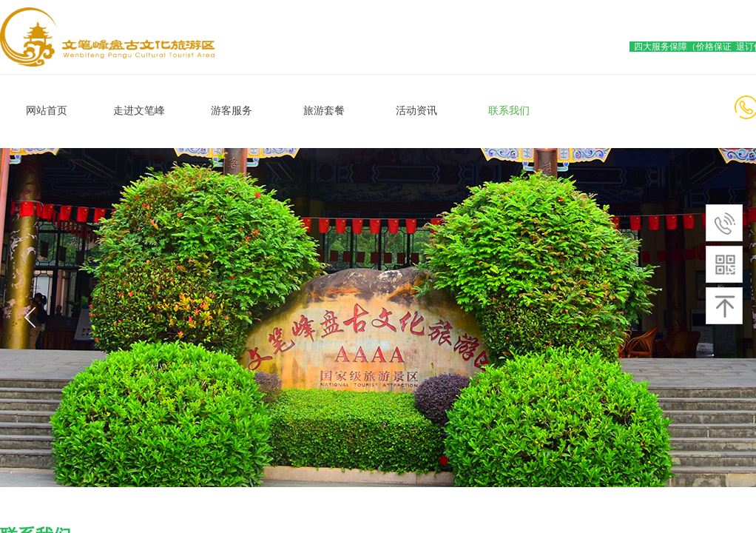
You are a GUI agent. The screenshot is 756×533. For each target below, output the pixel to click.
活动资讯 (416, 111)
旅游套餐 (324, 111)
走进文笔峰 (139, 111)
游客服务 (232, 111)
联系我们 (509, 111)
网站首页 (47, 111)
